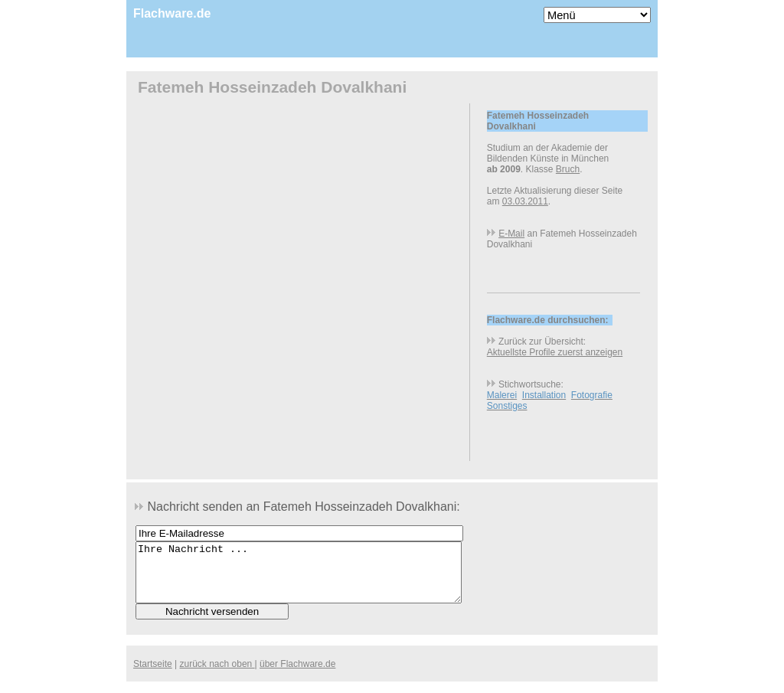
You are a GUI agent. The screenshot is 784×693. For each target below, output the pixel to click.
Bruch (568, 169)
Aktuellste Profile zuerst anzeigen (555, 352)
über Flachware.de (297, 675)
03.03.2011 (525, 201)
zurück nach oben (217, 675)
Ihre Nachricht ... (299, 578)
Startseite (153, 675)
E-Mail (511, 234)
